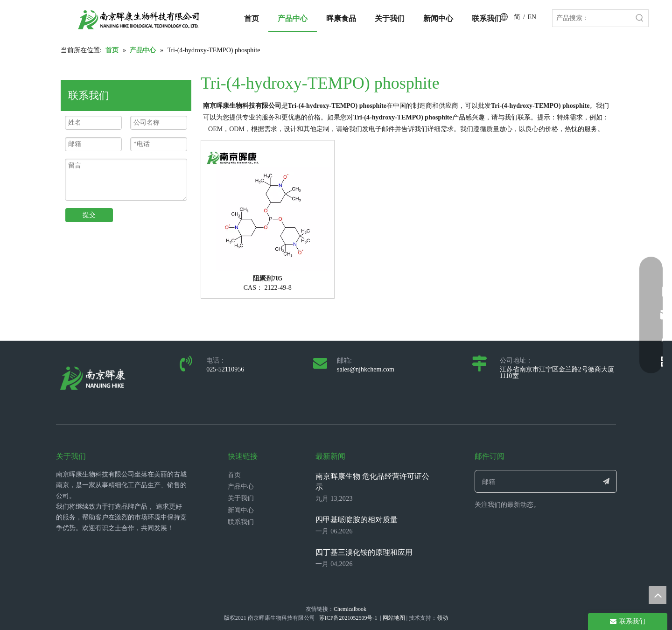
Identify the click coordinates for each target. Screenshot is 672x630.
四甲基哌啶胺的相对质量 (357, 520)
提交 (89, 215)
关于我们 (241, 498)
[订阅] (606, 481)
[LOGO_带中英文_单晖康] (139, 20)
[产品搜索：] (592, 18)
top (658, 595)
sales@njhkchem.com (366, 369)
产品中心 (241, 486)
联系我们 (241, 522)
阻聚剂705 (268, 279)
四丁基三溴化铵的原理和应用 (364, 552)
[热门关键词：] (640, 18)
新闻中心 (241, 510)
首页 (234, 475)
